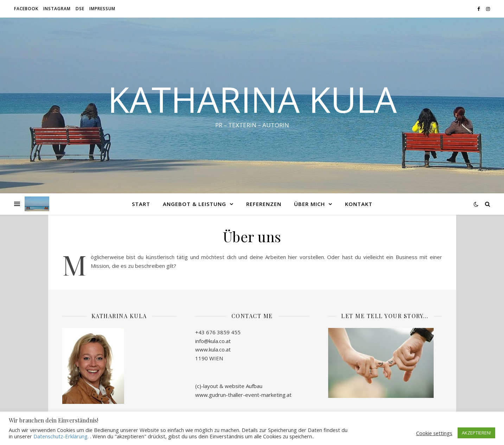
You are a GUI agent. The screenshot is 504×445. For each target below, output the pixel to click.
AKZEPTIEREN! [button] (476, 433)
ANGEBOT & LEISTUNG (194, 204)
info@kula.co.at (213, 341)
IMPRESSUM (102, 9)
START (141, 204)
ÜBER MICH (310, 204)
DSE (80, 9)
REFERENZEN (264, 204)
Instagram (57, 9)
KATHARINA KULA (252, 99)
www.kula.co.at (213, 349)
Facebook (26, 9)
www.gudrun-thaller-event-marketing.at (243, 395)
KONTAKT (359, 204)
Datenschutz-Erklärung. (61, 436)
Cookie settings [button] (434, 433)
